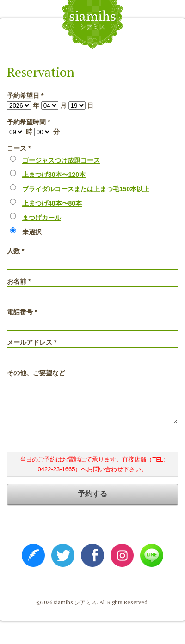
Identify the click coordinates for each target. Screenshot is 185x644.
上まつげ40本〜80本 (52, 203)
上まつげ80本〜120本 (54, 175)
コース (19, 148)
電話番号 (22, 312)
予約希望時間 (28, 122)
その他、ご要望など (36, 373)
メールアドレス (32, 342)
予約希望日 (25, 96)
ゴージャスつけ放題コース (61, 160)
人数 (15, 251)
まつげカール (42, 218)
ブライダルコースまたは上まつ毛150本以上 (86, 189)
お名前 (19, 281)
